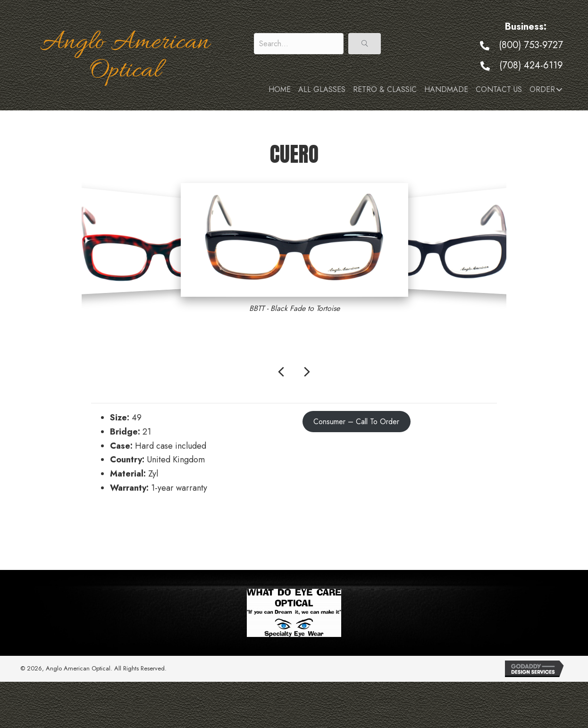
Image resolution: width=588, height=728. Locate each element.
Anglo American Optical (125, 57)
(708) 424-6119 (531, 65)
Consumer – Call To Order (356, 422)
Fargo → (481, 529)
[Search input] (299, 44)
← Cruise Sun (116, 529)
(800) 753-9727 (531, 45)
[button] (365, 44)
